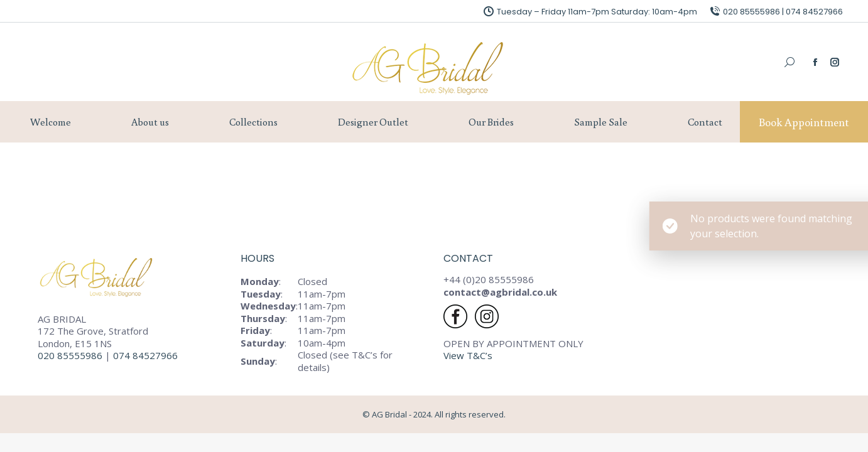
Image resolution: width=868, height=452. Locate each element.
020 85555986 (70, 355)
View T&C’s (468, 355)
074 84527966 (147, 355)
